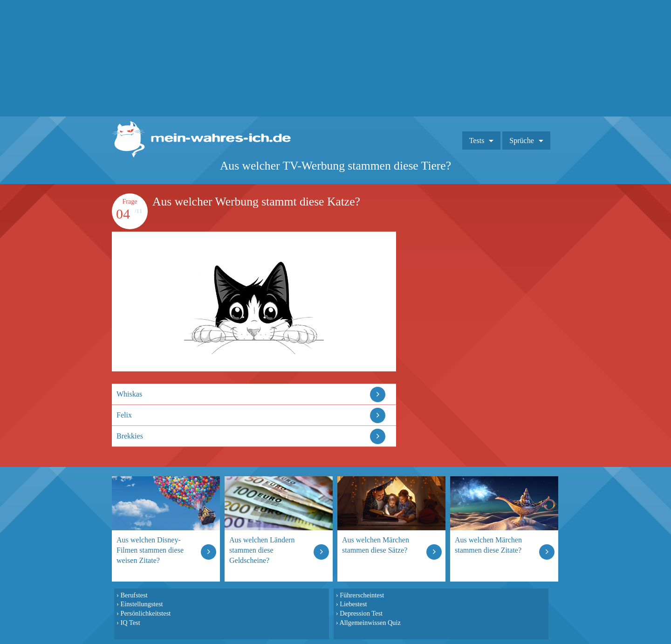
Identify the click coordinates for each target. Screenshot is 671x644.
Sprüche (521, 140)
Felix (124, 415)
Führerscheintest (362, 595)
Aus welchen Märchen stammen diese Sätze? (376, 545)
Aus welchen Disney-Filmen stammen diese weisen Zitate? (150, 550)
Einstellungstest (141, 604)
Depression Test (361, 613)
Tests (477, 140)
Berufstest (134, 595)
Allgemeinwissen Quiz (370, 623)
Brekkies (130, 436)
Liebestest (353, 604)
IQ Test (130, 623)
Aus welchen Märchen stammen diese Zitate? (488, 545)
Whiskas (129, 394)
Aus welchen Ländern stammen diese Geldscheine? (262, 550)
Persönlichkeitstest (145, 613)
